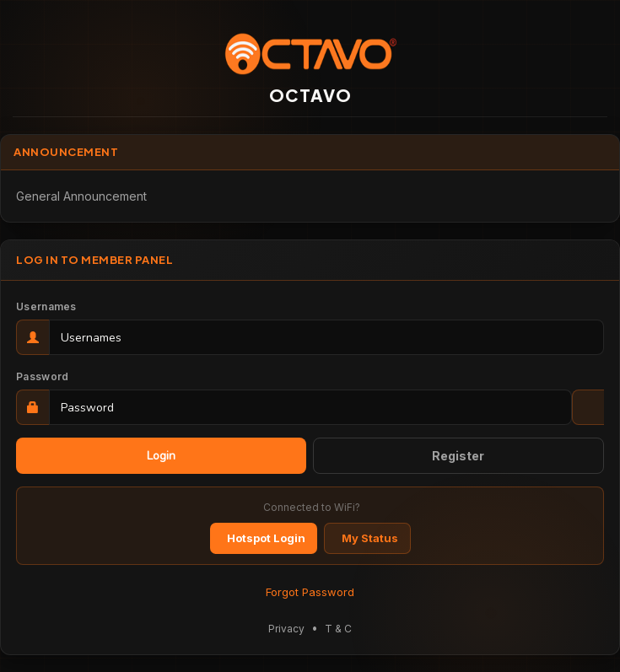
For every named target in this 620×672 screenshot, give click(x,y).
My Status (370, 538)
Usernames (46, 306)
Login (161, 456)
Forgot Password (310, 592)
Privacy (286, 629)
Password (42, 376)
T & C (338, 629)
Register (458, 456)
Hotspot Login (266, 538)
